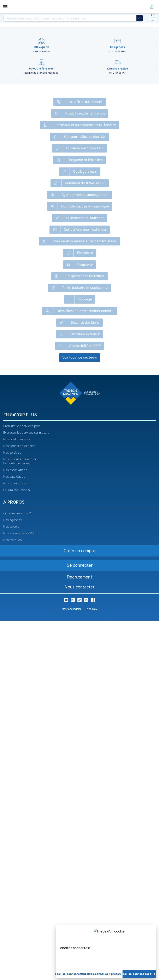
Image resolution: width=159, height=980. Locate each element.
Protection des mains (68, 31)
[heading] (79, 774)
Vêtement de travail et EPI (40, 31)
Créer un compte (45, 216)
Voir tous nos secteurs (80, 717)
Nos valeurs (11, 886)
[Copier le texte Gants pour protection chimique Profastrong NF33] (97, 45)
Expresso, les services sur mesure (26, 792)
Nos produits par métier (20, 819)
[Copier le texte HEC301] (22, 57)
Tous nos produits (9, 31)
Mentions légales (72, 968)
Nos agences (13, 879)
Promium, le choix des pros (22, 785)
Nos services (12, 812)
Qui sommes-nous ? (17, 873)
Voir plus (79, 351)
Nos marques (12, 899)
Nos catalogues (14, 836)
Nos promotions (14, 843)
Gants (91, 31)
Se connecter (45, 206)
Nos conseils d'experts (19, 805)
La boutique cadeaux (18, 823)
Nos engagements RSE (19, 893)
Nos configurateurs (17, 799)
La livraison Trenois (16, 849)
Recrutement (80, 937)
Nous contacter (79, 946)
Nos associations (15, 829)
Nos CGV (92, 968)
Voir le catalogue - (129, 45)
